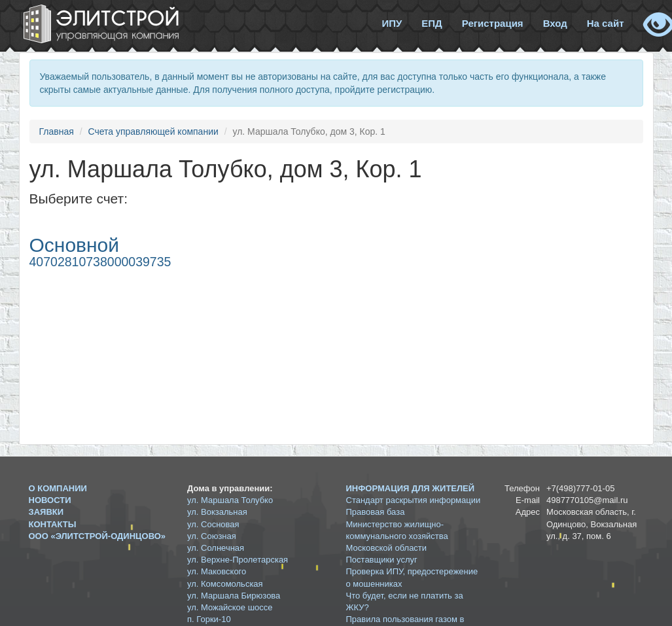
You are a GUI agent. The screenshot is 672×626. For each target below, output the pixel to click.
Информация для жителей (411, 488)
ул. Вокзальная (217, 512)
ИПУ (392, 23)
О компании (58, 488)
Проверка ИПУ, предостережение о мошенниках (412, 577)
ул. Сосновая (213, 524)
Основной (75, 245)
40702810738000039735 (100, 262)
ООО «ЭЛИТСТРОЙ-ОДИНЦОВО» (97, 536)
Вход (555, 23)
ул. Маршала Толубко (230, 500)
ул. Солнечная (216, 548)
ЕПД (432, 23)
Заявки (46, 512)
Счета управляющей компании (153, 131)
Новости (50, 500)
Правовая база (376, 512)
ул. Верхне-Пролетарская (238, 560)
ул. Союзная (212, 536)
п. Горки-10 (209, 619)
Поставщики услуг (382, 560)
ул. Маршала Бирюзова (234, 596)
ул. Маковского (217, 571)
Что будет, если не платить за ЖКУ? (405, 601)
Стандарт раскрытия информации (414, 500)
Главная (57, 131)
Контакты (53, 524)
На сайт (606, 23)
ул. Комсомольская (225, 584)
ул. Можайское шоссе (230, 607)
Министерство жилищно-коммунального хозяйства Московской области (397, 536)
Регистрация (493, 23)
